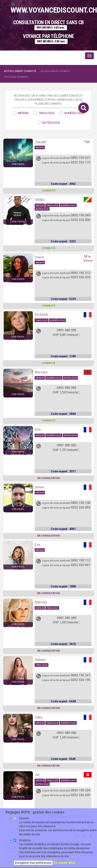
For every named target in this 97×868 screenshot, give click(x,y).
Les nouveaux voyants (55, 71)
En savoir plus (64, 863)
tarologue (47, 113)
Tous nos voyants (16, 77)
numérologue (74, 113)
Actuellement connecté (20, 71)
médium (23, 113)
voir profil (18, 164)
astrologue (51, 123)
